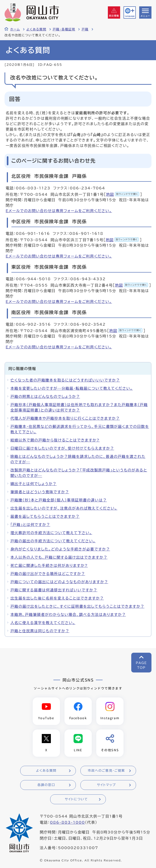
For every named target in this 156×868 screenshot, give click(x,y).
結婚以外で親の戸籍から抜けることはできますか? (55, 440)
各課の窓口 (46, 785)
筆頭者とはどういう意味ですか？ (40, 492)
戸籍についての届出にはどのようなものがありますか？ (59, 582)
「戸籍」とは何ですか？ (30, 525)
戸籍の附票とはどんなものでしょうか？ (45, 397)
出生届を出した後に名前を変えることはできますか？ (57, 598)
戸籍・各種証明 (64, 29)
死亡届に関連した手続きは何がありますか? (49, 565)
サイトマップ (106, 785)
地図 (123, 194)
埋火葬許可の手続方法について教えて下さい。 (51, 533)
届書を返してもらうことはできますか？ (45, 516)
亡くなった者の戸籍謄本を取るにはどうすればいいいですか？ (65, 380)
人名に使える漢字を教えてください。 (43, 623)
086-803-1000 (67, 823)
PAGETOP (141, 665)
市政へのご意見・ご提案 (106, 771)
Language (130, 16)
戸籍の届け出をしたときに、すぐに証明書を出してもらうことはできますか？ (77, 606)
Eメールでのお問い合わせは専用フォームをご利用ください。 (59, 211)
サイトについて (76, 799)
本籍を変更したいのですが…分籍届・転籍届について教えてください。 (72, 388)
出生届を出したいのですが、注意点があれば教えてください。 (64, 508)
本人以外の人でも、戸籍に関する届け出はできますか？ (59, 557)
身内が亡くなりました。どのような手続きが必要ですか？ (60, 549)
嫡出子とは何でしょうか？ (33, 484)
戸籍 (85, 29)
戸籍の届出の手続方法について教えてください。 (53, 541)
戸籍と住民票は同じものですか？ (40, 631)
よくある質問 (36, 29)
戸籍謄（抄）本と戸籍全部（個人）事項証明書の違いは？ (59, 500)
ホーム (15, 29)
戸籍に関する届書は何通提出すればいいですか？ (54, 590)
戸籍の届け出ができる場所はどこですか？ (48, 574)
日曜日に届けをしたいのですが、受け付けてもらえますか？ (62, 448)
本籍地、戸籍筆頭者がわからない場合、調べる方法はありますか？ (68, 615)
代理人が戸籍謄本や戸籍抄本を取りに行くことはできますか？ (65, 418)
